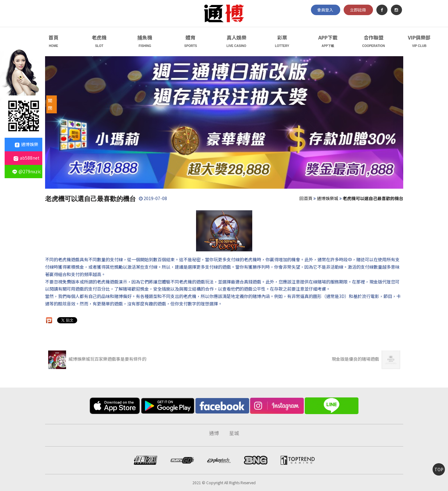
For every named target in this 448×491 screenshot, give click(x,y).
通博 (214, 433)
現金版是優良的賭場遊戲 (366, 359)
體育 (191, 42)
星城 (234, 433)
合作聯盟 (373, 42)
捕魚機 (145, 42)
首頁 (54, 42)
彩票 (282, 42)
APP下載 (328, 42)
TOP (439, 469)
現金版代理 (380, 282)
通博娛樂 (27, 144)
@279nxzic (27, 171)
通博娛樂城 (328, 198)
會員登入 (325, 10)
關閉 (50, 104)
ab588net (27, 158)
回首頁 (306, 198)
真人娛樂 (236, 42)
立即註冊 (358, 10)
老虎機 (99, 42)
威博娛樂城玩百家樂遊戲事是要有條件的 (97, 359)
